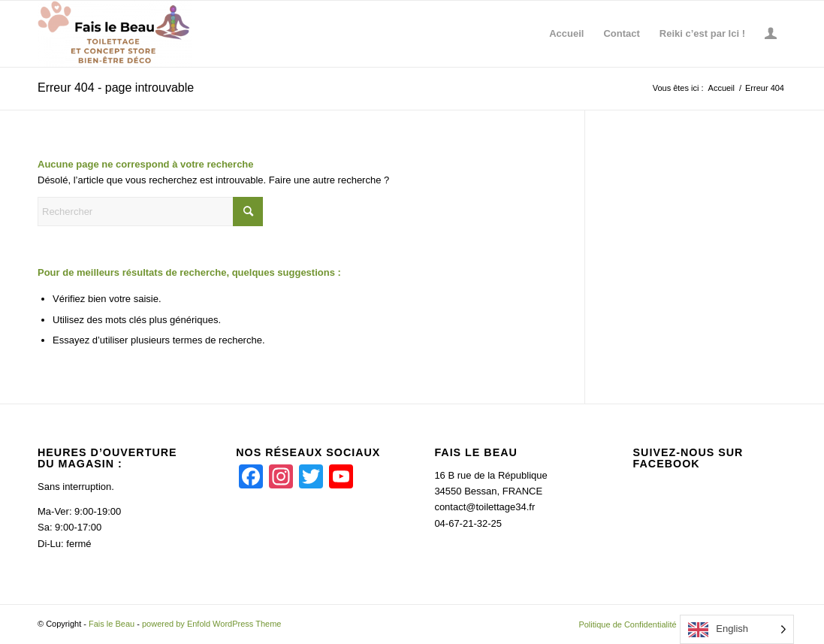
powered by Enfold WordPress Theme (211, 624)
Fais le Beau (112, 624)
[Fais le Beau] (115, 34)
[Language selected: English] (737, 629)
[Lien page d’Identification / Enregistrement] (771, 34)
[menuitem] (566, 34)
